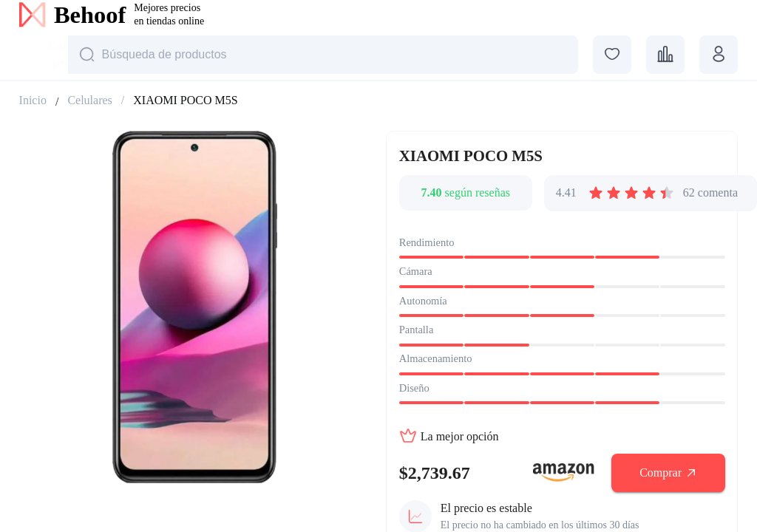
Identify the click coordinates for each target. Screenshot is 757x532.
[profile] (719, 55)
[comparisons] (665, 55)
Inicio (33, 100)
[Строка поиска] (323, 55)
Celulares (89, 100)
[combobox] (40, 56)
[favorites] (612, 55)
